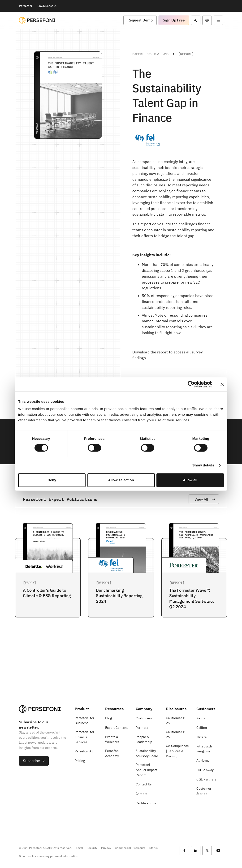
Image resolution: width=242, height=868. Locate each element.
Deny (52, 480)
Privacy (106, 848)
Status (153, 848)
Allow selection (121, 480)
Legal (79, 848)
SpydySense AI (48, 6)
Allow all (190, 480)
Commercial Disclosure (130, 848)
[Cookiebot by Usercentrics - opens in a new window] (191, 384)
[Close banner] (222, 384)
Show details (203, 465)
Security (92, 848)
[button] (140, 20)
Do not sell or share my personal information (49, 856)
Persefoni (25, 6)
